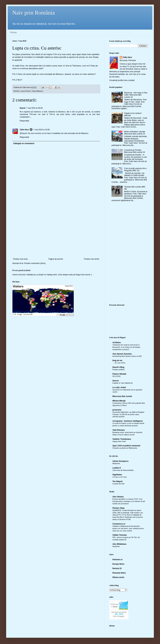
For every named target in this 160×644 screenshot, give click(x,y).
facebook (116, 546)
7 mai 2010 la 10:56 (41, 130)
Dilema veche (118, 577)
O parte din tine (118, 484)
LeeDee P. (117, 468)
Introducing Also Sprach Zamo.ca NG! (127, 356)
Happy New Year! (119, 441)
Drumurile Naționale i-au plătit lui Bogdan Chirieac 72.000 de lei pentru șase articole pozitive (128, 414)
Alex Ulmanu (118, 497)
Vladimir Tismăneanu (122, 439)
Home (13, 32)
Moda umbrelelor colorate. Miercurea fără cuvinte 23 (135, 133)
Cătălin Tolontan (120, 535)
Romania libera (119, 573)
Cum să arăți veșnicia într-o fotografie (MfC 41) (135, 170)
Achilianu (117, 343)
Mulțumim (116, 463)
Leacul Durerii (26, 91)
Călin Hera (24, 130)
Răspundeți (24, 121)
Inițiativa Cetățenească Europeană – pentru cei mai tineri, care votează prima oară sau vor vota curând (128, 528)
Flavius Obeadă (119, 374)
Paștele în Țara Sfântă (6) (122, 383)
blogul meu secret (83, 275)
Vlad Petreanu (119, 430)
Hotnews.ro (117, 560)
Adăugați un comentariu (24, 143)
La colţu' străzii (119, 387)
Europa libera (118, 564)
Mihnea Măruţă (119, 401)
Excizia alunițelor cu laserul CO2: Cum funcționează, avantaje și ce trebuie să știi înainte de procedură (129, 501)
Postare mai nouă (20, 259)
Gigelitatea (117, 475)
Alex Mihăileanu (119, 544)
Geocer (116, 381)
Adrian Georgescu (120, 461)
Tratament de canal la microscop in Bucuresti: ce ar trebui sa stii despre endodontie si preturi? (126, 347)
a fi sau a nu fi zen (120, 477)
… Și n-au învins (119, 363)
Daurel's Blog (118, 367)
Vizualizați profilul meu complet (122, 80)
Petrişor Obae (119, 508)
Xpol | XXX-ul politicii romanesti (126, 446)
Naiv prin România (34, 13)
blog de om (117, 360)
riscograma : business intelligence (128, 421)
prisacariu (117, 410)
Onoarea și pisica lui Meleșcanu (125, 448)
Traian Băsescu (37, 91)
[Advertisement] (56, 235)
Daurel (23, 108)
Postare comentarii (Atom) (35, 263)
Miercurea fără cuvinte (122, 396)
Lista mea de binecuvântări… (124, 470)
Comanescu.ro (119, 524)
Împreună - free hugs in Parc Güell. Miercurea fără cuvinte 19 (136, 95)
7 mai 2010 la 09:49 (34, 108)
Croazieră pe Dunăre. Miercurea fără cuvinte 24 (135, 151)
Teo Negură (117, 481)
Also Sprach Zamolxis (122, 354)
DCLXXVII (116, 376)
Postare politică (118, 370)
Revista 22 (117, 568)
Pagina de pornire (56, 259)
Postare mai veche (92, 259)
